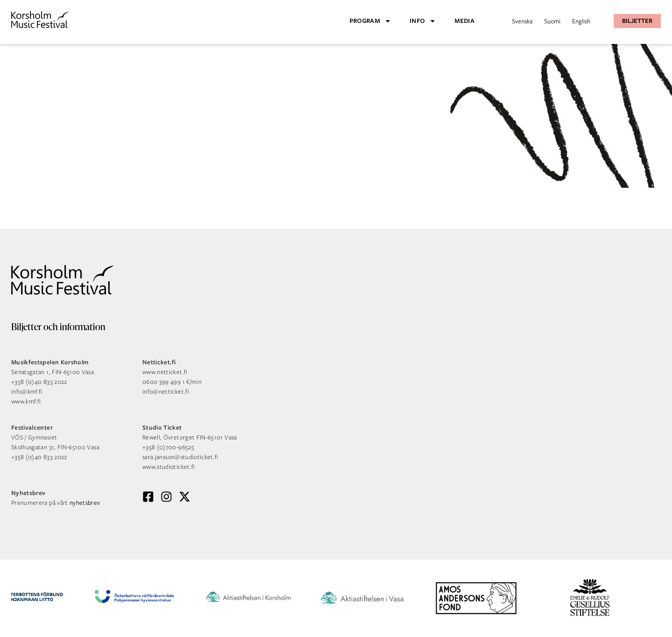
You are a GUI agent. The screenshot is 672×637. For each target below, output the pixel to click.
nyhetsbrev (85, 503)
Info (423, 21)
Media (465, 21)
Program (370, 21)
